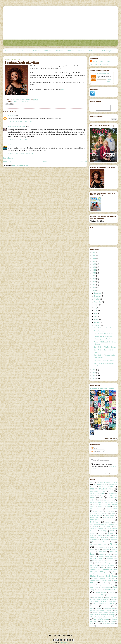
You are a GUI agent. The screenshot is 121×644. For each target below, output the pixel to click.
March (97, 320)
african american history (110, 502)
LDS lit (97, 563)
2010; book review (106, 487)
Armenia (100, 507)
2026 (94, 252)
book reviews (108, 522)
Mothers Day (104, 578)
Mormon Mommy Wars (106, 574)
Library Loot (94, 565)
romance (112, 593)
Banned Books (110, 511)
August (97, 305)
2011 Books (71, 51)
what (115, 610)
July (96, 308)
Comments (96, 452)
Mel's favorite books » (110, 438)
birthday (112, 513)
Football (111, 547)
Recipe (99, 590)
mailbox (103, 567)
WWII (92, 624)
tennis (113, 599)
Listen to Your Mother (108, 565)
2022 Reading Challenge (102, 74)
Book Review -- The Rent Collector (105, 347)
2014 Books (37, 51)
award (115, 509)
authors (108, 509)
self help (102, 595)
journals (94, 556)
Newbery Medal (107, 580)
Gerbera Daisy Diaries (101, 61)
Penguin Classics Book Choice (106, 585)
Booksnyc (11, 145)
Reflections (19, 101)
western (109, 610)
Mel (98, 76)
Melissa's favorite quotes (100, 460)
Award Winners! (99, 331)
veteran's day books (109, 608)
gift (99, 550)
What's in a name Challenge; (100, 613)
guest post (102, 552)
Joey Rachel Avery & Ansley (17, 127)
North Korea (104, 583)
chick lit (112, 531)
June (96, 311)
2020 (94, 270)
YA (98, 624)
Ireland (115, 554)
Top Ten (112, 604)
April (96, 317)
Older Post (83, 161)
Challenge (103, 531)
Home (7, 51)
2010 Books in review (100, 485)
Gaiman (92, 550)
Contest (93, 535)
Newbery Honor (95, 580)
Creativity (107, 535)
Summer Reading (97, 597)
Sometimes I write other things (104, 360)
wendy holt (11, 116)
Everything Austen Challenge (101, 542)
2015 (94, 285)
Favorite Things (102, 545)
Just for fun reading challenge (107, 556)
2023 (94, 261)
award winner (98, 511)
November (98, 296)
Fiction (113, 544)
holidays (102, 554)
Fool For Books (100, 547)
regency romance (101, 593)
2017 (94, 279)
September (98, 302)
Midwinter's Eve (95, 570)
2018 (94, 276)
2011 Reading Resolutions (98, 491)
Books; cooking (106, 527)
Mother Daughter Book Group (104, 576)
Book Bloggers (110, 516)
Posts (94, 448)
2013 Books (48, 51)
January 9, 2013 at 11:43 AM (20, 140)
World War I (104, 621)
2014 (94, 288)
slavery (109, 595)
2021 (94, 267)
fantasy (92, 545)
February (98, 322)
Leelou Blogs (64, 642)
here (62, 89)
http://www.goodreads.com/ (110, 473)
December (98, 293)
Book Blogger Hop (96, 515)
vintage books (101, 610)
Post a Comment (9, 158)
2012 (94, 370)
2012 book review (97, 493)
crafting (100, 535)
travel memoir (106, 606)
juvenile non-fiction (112, 559)
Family (113, 542)
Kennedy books (97, 561)
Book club (94, 517)
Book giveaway (108, 518)
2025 (94, 255)
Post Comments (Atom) (20, 165)
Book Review (95, 522)
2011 (94, 373)
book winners (113, 524)
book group (95, 520)
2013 (94, 291)
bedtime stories (95, 513)
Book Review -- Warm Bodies (104, 334)
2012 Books (59, 51)
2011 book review (106, 489)
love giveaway (94, 567)
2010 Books (82, 51)
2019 (94, 273)
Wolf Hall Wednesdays (101, 619)
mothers (96, 578)
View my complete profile (101, 64)
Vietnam (92, 610)
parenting (93, 585)
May (96, 314)
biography (105, 513)
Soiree (27, 101)
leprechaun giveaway (108, 563)
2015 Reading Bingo (96, 502)
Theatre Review (113, 602)
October (97, 299)
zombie (92, 626)
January (97, 325)
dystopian (105, 540)
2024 (94, 258)
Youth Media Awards (109, 624)
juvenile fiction (96, 558)
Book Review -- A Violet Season (104, 328)
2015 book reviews (109, 500)
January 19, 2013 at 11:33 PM (20, 153)
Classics (111, 533)
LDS (91, 563)
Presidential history (106, 587)
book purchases (109, 520)
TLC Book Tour (103, 604)
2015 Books (26, 51)
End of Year (114, 540)
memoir (110, 567)
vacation (99, 608)
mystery (112, 578)
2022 (94, 264)
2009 (94, 379)
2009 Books (93, 51)
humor (109, 554)
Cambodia (100, 529)
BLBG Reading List (106, 51)
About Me (16, 51)
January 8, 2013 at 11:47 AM (20, 122)
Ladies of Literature (109, 561)
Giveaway (106, 550)
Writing (113, 622)
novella (113, 583)
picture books (94, 587)
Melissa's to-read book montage (102, 388)
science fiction (94, 595)
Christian (93, 533)
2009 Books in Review (103, 483)
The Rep (103, 602)
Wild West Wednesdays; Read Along (104, 617)
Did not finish (102, 537)
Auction (107, 507)
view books (111, 83)
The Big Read (94, 602)
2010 (94, 376)
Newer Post (7, 161)
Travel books (94, 606)
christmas (101, 533)
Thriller (94, 604)
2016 (94, 282)
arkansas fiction (97, 505)
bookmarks (96, 527)
